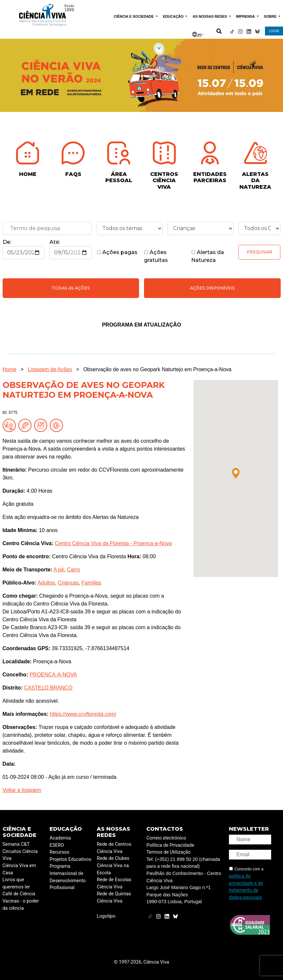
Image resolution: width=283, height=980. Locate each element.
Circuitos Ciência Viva (20, 855)
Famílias (91, 583)
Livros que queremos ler (16, 883)
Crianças (68, 583)
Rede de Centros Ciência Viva (114, 848)
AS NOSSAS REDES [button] (210, 16)
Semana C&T (16, 844)
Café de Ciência (19, 894)
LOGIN (274, 31)
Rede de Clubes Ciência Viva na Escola (113, 865)
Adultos (46, 583)
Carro (73, 570)
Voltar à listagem (22, 790)
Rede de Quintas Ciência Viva (114, 897)
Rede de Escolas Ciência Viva (114, 883)
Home (10, 369)
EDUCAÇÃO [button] (174, 16)
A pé (59, 570)
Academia (60, 838)
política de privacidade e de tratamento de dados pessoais (246, 887)
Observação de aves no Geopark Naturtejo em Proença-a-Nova (157, 369)
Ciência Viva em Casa (19, 869)
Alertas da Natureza (208, 256)
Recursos (59, 852)
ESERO (57, 845)
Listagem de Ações (50, 369)
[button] (236, 473)
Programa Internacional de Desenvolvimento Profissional (68, 877)
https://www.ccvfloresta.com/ (83, 714)
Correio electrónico (166, 838)
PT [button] (197, 34)
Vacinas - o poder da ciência (21, 905)
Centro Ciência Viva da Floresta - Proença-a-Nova (113, 543)
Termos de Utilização (168, 852)
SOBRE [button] (271, 16)
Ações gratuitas (156, 256)
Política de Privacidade (170, 845)
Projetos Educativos (70, 859)
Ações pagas (117, 252)
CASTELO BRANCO (48, 688)
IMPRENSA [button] (246, 16)
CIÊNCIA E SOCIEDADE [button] (134, 16)
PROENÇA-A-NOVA (53, 675)
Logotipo (106, 916)
